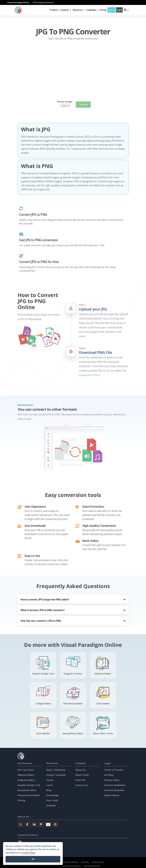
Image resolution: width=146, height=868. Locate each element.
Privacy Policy (112, 780)
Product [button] (54, 10)
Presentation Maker (29, 795)
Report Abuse (112, 795)
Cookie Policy (29, 853)
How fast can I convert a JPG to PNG (41, 621)
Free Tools (52, 800)
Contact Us (82, 785)
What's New (82, 775)
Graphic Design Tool (29, 785)
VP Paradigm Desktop (43, 2)
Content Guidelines (115, 785)
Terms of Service (114, 770)
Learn (50, 785)
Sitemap (51, 805)
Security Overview (114, 790)
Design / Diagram (56, 775)
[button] (66, 10)
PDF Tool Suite (26, 770)
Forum (50, 780)
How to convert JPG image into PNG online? (45, 600)
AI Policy (109, 775)
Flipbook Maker (26, 775)
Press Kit (80, 780)
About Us (80, 770)
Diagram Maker (26, 780)
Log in (119, 10)
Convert (83, 104)
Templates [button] (92, 10)
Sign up (111, 10)
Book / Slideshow (56, 770)
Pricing (103, 10)
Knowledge (53, 795)
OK (33, 859)
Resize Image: (65, 102)
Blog (49, 790)
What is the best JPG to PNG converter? (43, 610)
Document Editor (27, 790)
